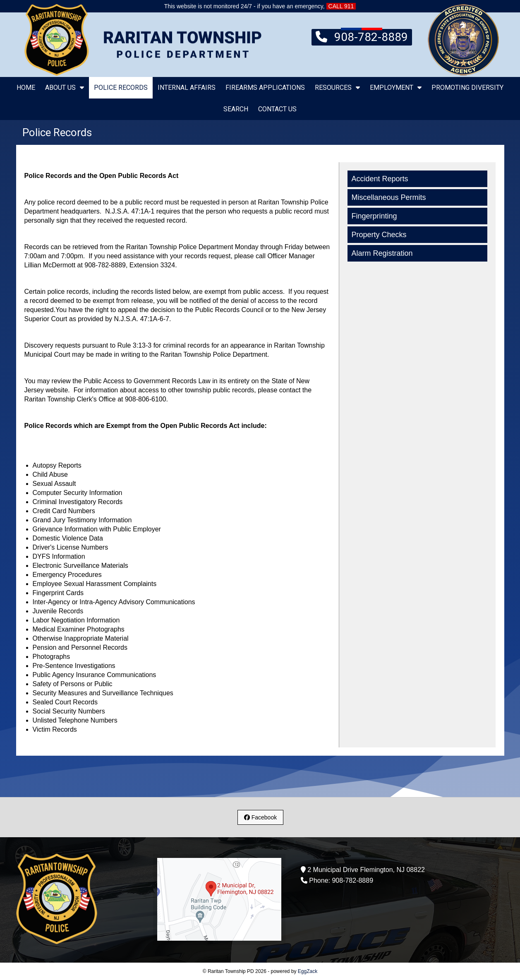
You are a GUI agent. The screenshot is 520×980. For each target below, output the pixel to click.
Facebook (260, 817)
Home (26, 88)
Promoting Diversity (467, 88)
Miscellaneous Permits (389, 197)
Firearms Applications (265, 88)
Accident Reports (380, 179)
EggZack (308, 971)
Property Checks (379, 235)
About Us (65, 88)
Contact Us (277, 109)
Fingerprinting (374, 216)
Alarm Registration (382, 253)
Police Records (121, 88)
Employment (396, 88)
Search (236, 109)
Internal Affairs (187, 88)
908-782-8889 (362, 36)
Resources (337, 88)
